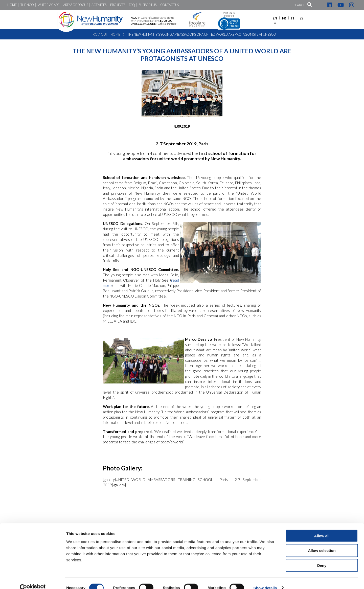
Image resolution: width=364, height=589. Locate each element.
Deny (322, 557)
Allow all (322, 527)
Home (12, 5)
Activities (99, 5)
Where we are (49, 5)
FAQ (132, 5)
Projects (118, 5)
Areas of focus (75, 5)
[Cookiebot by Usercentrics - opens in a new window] (33, 579)
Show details (265, 579)
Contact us (169, 5)
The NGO (27, 5)
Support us (147, 5)
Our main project (229, 21)
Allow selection (322, 542)
